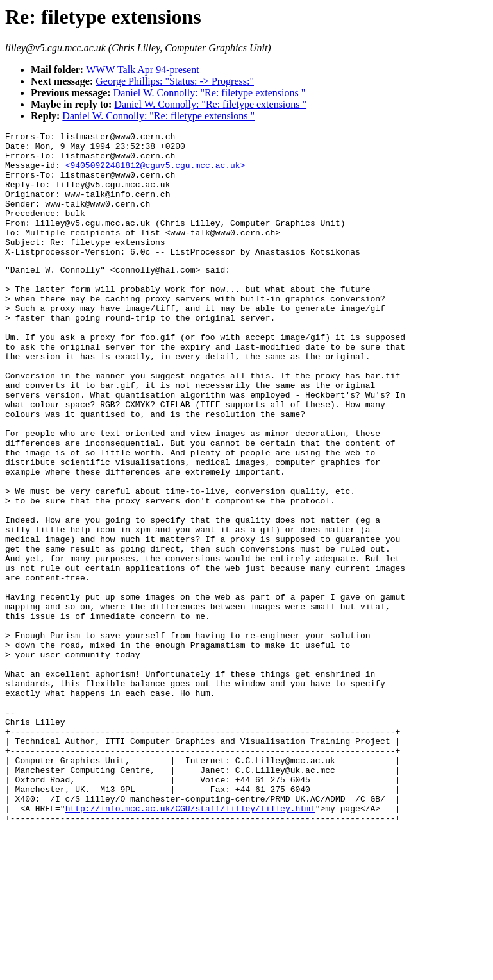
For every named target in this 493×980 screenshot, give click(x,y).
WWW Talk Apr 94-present (142, 70)
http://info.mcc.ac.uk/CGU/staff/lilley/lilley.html (190, 943)
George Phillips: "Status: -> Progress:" (175, 81)
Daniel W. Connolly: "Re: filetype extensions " (210, 93)
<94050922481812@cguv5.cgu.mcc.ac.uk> (155, 173)
